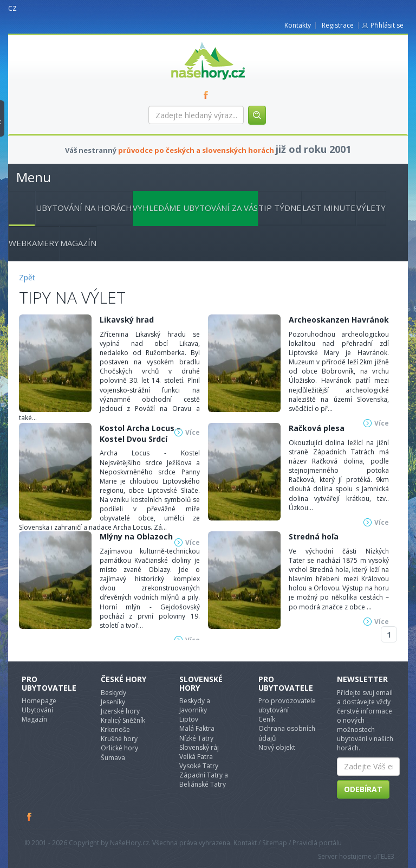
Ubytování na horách (84, 208)
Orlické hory (119, 748)
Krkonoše (115, 729)
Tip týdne (280, 208)
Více (382, 522)
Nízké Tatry (196, 738)
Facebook (30, 816)
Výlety (371, 208)
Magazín (78, 243)
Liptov (189, 719)
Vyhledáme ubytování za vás (195, 208)
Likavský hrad (127, 320)
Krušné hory (119, 739)
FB (208, 95)
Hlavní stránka (17, 207)
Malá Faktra (197, 728)
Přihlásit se (387, 25)
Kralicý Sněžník (123, 720)
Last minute (329, 208)
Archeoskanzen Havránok (339, 320)
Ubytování (37, 710)
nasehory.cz (188, 42)
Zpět (27, 277)
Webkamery (34, 243)
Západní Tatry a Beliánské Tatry (204, 780)
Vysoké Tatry (199, 766)
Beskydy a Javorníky (195, 705)
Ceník (267, 719)
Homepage (39, 701)
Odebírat (363, 789)
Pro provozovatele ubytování (287, 705)
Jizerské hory (120, 711)
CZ (12, 8)
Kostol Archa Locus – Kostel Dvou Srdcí (140, 433)
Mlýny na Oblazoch (136, 536)
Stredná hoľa (314, 536)
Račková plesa (317, 428)
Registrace (338, 25)
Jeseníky (113, 702)
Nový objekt (277, 747)
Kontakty (298, 25)
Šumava (113, 758)
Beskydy (113, 693)
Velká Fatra (196, 757)
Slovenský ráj (199, 747)
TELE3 (386, 856)
